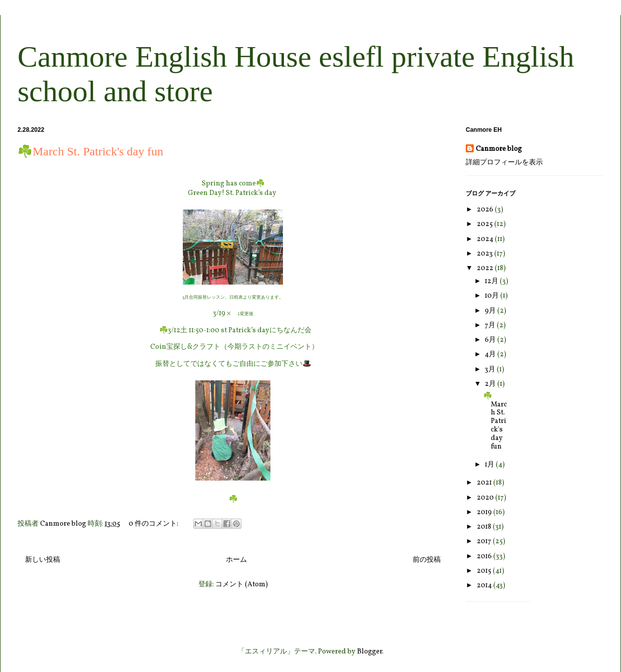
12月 (492, 281)
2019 (485, 512)
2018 (485, 527)
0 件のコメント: (154, 524)
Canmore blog (499, 149)
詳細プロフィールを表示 (504, 163)
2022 (486, 268)
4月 (491, 355)
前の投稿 (427, 560)
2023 (486, 254)
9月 (491, 311)
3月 (491, 370)
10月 (493, 296)
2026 (486, 210)
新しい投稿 (43, 560)
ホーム (236, 560)
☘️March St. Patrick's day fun (90, 151)
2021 (485, 483)
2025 (486, 224)
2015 (485, 571)
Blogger (370, 652)
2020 (486, 498)
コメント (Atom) (242, 585)
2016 (485, 556)
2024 (486, 239)
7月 (491, 325)
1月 (490, 465)
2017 (485, 541)
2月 (491, 384)
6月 (491, 340)
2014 (485, 586)
